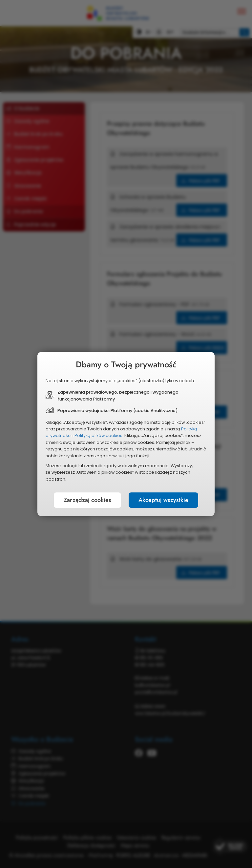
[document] (126, 434)
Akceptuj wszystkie (163, 500)
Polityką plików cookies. (99, 435)
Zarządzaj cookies (87, 500)
